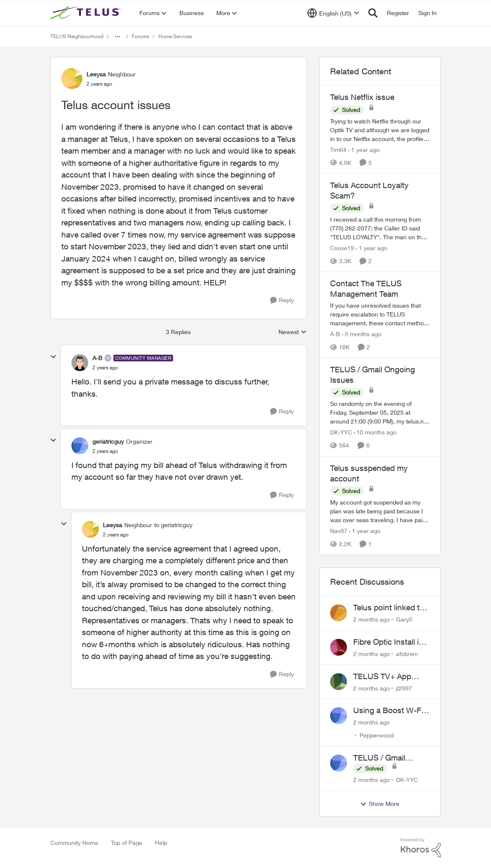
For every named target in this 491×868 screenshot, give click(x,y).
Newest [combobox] (293, 332)
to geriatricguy (173, 525)
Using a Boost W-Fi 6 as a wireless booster (391, 711)
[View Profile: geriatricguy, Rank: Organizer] (80, 446)
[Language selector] (333, 13)
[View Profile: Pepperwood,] (339, 716)
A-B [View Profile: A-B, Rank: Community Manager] (97, 358)
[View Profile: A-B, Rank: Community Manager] (80, 363)
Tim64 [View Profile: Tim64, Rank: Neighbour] (338, 150)
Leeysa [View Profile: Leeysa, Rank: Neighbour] (96, 74)
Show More (380, 804)
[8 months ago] (362, 334)
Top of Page (127, 843)
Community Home (74, 843)
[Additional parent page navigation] (118, 37)
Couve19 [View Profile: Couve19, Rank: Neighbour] (342, 248)
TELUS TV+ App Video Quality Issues (390, 677)
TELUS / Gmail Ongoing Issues (381, 758)
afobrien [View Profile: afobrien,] (407, 654)
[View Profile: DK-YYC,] (339, 763)
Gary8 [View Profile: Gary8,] (404, 619)
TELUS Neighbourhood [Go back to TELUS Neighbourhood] (77, 36)
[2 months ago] (372, 619)
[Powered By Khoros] (421, 848)
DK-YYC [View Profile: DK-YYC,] (407, 780)
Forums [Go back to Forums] (140, 36)
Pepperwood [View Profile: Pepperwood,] (377, 735)
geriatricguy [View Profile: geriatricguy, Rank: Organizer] (108, 441)
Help (161, 843)
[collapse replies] (53, 357)
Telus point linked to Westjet (389, 608)
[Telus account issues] (105, 368)
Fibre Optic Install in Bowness (388, 642)
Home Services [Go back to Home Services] (175, 36)
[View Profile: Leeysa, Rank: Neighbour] (72, 78)
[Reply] (282, 300)
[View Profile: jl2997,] (339, 682)
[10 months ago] (375, 433)
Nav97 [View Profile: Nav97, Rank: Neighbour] (339, 531)
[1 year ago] (364, 150)
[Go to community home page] (87, 13)
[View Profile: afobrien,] (339, 647)
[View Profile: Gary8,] (339, 613)
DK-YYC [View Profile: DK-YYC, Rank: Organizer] (341, 433)
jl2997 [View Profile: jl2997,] (404, 688)
